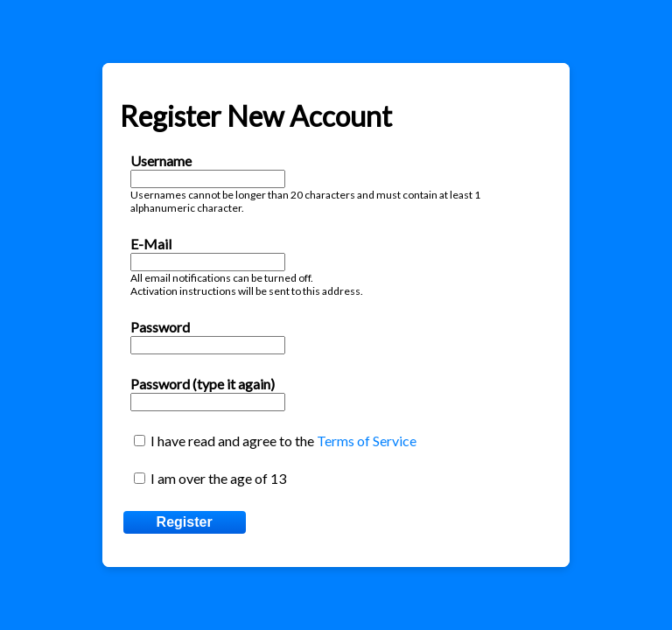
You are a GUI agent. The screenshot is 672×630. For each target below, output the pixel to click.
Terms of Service (367, 441)
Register (185, 522)
